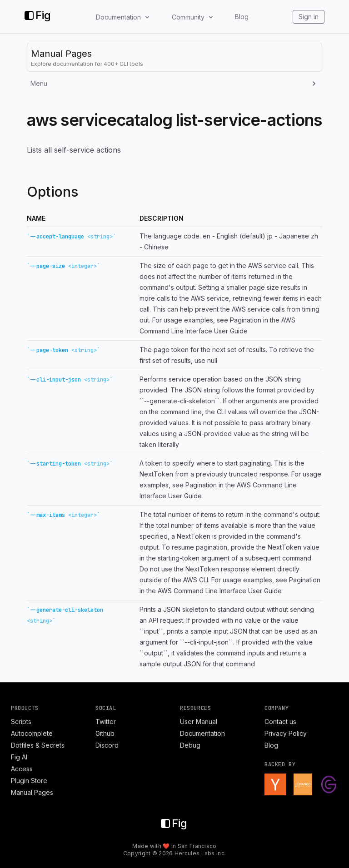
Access (22, 769)
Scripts (21, 722)
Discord (107, 745)
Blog (242, 17)
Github (105, 733)
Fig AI (19, 757)
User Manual (199, 722)
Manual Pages (32, 792)
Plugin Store (29, 781)
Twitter (106, 722)
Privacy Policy (286, 733)
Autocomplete (32, 733)
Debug (190, 745)
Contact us (280, 722)
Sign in (309, 17)
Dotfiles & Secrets (38, 745)
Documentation (202, 733)
